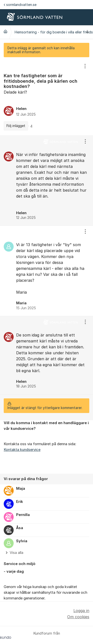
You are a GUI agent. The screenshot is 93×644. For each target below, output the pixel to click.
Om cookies (78, 617)
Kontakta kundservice (22, 450)
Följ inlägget (16, 126)
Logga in (81, 611)
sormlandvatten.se (20, 5)
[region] (46, 96)
